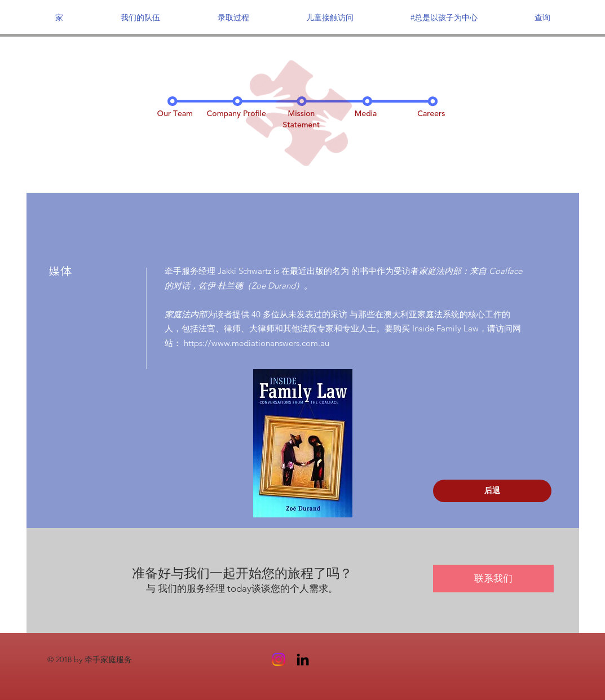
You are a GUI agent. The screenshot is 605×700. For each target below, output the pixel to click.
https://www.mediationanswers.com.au (257, 343)
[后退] (492, 491)
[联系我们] (493, 579)
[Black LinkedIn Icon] (303, 659)
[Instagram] (279, 659)
